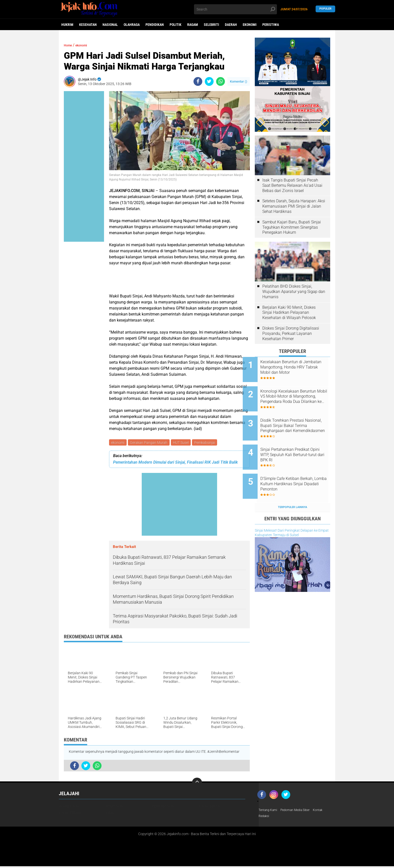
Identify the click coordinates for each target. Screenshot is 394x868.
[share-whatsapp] (220, 81)
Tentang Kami (269, 811)
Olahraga (132, 25)
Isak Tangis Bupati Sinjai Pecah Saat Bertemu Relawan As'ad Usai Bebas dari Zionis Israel (292, 185)
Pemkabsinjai (207, 443)
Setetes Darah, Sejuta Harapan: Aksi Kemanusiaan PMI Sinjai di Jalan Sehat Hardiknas (294, 206)
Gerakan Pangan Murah (150, 443)
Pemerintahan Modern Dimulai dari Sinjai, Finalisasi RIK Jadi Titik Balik (175, 463)
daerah (231, 25)
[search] (235, 9)
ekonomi (250, 25)
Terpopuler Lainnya (292, 488)
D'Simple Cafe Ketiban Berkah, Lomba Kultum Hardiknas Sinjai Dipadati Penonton (299, 469)
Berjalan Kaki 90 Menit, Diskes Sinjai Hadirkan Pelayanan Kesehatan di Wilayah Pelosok (289, 313)
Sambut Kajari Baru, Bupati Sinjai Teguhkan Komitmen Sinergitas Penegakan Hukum (292, 227)
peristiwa (271, 25)
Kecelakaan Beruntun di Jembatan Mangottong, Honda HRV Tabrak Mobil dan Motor (299, 367)
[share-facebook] (198, 81)
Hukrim (67, 25)
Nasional (110, 25)
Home (69, 45)
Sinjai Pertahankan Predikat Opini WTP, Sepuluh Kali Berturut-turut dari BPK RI (297, 443)
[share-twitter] (209, 81)
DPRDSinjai (115, 807)
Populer (325, 9)
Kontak (326, 811)
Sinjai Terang (70, 814)
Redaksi (265, 818)
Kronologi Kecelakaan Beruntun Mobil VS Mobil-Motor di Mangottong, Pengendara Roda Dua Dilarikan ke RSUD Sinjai (295, 393)
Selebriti (211, 25)
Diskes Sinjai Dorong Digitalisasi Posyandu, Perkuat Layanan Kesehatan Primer (291, 333)
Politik (176, 25)
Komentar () (239, 81)
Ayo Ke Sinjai (69, 807)
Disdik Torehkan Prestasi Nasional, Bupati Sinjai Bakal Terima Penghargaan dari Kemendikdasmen (298, 418)
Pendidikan (155, 25)
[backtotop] (197, 783)
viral (110, 814)
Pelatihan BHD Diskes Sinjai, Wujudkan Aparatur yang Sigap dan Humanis (294, 292)
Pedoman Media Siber (300, 811)
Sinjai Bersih (210, 807)
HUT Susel (183, 443)
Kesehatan (88, 25)
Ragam (193, 25)
